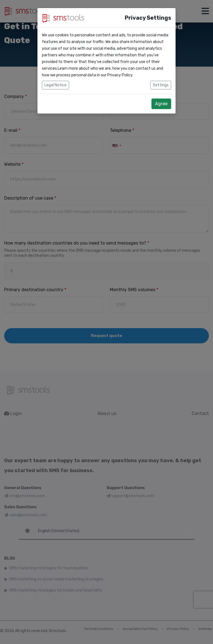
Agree (161, 104)
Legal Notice (55, 85)
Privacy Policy (120, 75)
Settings (161, 85)
